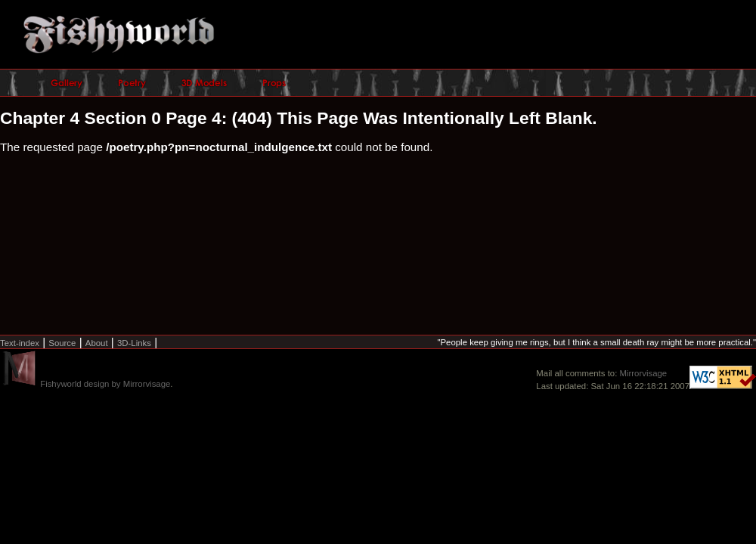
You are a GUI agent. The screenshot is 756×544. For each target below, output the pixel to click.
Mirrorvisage (643, 373)
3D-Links (134, 343)
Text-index (20, 343)
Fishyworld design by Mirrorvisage (105, 384)
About (97, 343)
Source (62, 343)
